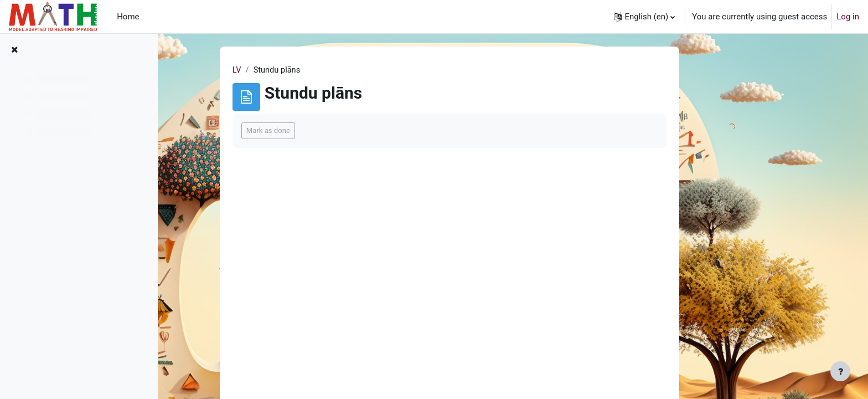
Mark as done (323, 131)
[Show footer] (840, 371)
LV (292, 70)
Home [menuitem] (128, 17)
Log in (848, 17)
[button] (644, 17)
